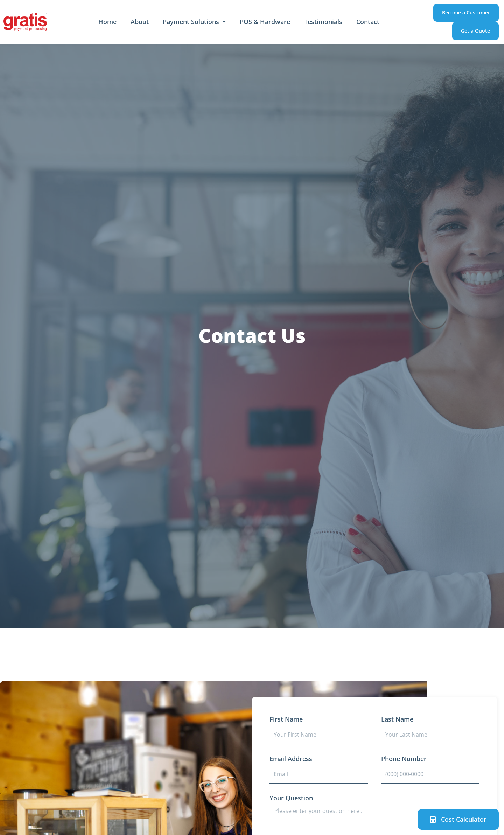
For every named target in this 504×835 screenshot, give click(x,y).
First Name (286, 719)
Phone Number (404, 759)
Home (107, 22)
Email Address (291, 759)
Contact (368, 22)
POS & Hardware (265, 22)
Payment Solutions (194, 22)
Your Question (291, 798)
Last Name (397, 719)
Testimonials (323, 22)
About (140, 22)
